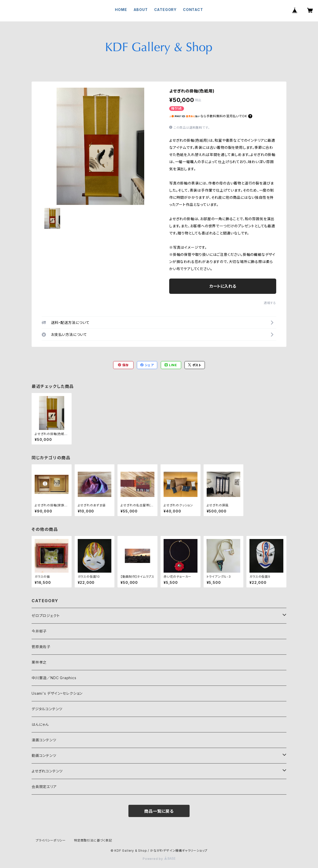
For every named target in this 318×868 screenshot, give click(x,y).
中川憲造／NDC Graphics (54, 678)
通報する (270, 303)
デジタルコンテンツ (47, 709)
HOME (121, 10)
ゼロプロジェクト (46, 616)
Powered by (159, 859)
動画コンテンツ (44, 755)
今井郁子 (39, 631)
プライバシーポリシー (51, 840)
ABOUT (141, 10)
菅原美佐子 (41, 647)
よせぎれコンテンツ (47, 771)
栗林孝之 (39, 662)
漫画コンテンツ (44, 740)
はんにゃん (40, 724)
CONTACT (193, 10)
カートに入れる (223, 286)
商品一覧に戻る (159, 811)
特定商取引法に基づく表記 (93, 840)
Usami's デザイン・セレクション (57, 693)
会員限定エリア (44, 787)
